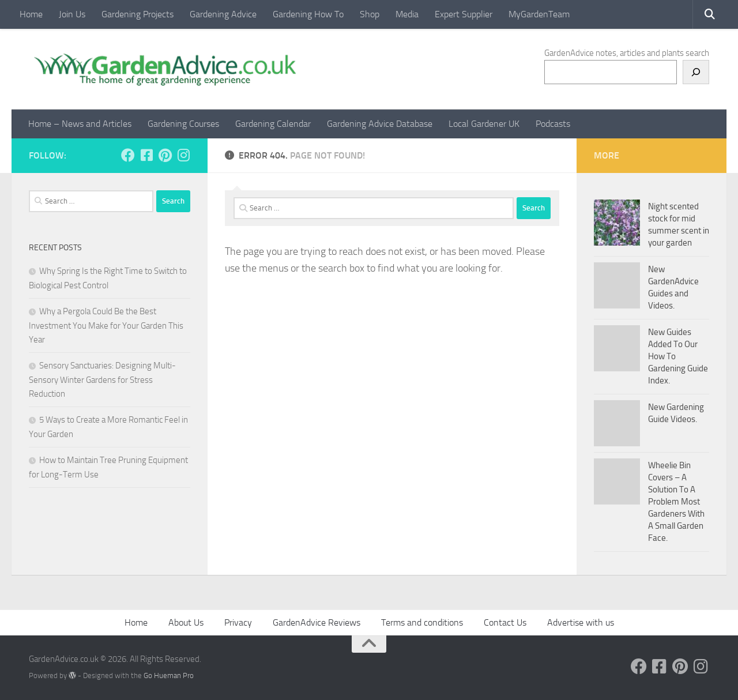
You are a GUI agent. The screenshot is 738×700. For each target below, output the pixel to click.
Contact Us (505, 622)
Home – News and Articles (80, 124)
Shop (370, 14)
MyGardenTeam (539, 14)
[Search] (696, 72)
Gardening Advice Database (380, 124)
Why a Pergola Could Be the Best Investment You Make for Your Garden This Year (106, 325)
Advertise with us (581, 622)
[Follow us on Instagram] (183, 155)
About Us (186, 622)
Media (407, 14)
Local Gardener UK (484, 124)
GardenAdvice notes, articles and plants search (627, 53)
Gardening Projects (138, 14)
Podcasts (553, 124)
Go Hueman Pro (169, 675)
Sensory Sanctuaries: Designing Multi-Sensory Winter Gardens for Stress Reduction (102, 380)
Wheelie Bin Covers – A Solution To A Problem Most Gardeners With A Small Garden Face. (676, 502)
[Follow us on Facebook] (128, 155)
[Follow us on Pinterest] (165, 155)
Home (31, 14)
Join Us (72, 14)
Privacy (238, 622)
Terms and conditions (422, 622)
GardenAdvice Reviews (317, 622)
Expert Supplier (464, 14)
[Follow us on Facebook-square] (146, 155)
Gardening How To (308, 14)
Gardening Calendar (273, 124)
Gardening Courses (183, 124)
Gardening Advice (223, 14)
